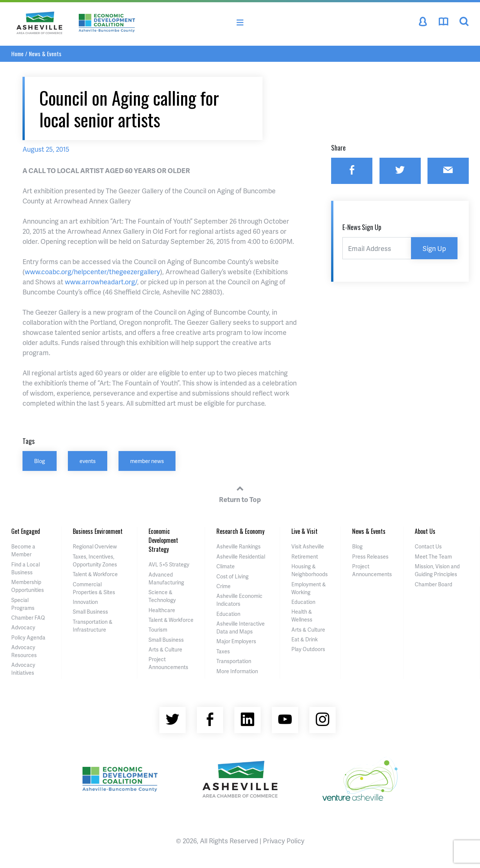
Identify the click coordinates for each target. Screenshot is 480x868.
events (88, 461)
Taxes (223, 651)
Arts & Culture (165, 649)
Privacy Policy (284, 840)
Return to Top (240, 493)
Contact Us (428, 546)
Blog (40, 461)
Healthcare (162, 610)
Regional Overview (95, 546)
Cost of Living (232, 576)
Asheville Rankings (238, 546)
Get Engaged (26, 531)
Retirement (305, 557)
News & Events (45, 54)
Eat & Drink (304, 639)
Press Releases (370, 557)
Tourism (158, 630)
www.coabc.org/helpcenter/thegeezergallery (92, 271)
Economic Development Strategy (163, 540)
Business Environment (98, 531)
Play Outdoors (308, 649)
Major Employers (236, 641)
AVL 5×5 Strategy (169, 564)
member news (147, 461)
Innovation (85, 602)
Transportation (234, 661)
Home (17, 54)
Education (228, 614)
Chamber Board (433, 584)
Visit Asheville (308, 546)
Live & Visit (304, 531)
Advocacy (23, 627)
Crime (223, 586)
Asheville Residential (241, 557)
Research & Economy (240, 531)
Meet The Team (433, 557)
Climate (226, 566)
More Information (237, 671)
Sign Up (434, 248)
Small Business (90, 612)
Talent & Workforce (95, 574)
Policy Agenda (28, 637)
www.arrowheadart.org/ (101, 282)
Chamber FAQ (28, 618)
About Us (425, 531)
